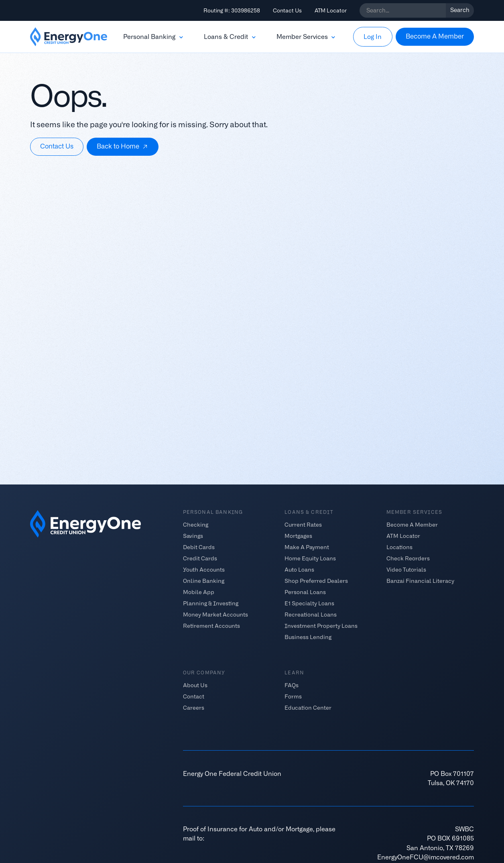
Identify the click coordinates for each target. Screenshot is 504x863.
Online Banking (204, 580)
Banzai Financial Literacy (420, 580)
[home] (69, 37)
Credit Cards (200, 558)
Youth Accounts (204, 569)
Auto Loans (299, 569)
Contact (194, 696)
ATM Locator (331, 10)
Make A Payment (307, 547)
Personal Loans (305, 592)
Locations (399, 547)
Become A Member (412, 524)
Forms (293, 696)
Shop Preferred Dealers (316, 580)
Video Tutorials (406, 569)
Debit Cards (199, 547)
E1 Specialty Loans (309, 603)
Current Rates (303, 524)
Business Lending (308, 637)
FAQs (292, 685)
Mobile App (199, 592)
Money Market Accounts (215, 614)
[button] (154, 37)
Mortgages (298, 535)
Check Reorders (408, 558)
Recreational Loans (311, 614)
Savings (193, 535)
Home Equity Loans (310, 558)
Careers (194, 708)
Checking (196, 524)
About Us (195, 685)
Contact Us (287, 10)
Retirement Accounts (211, 625)
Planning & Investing (211, 603)
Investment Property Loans (321, 625)
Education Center (308, 708)
